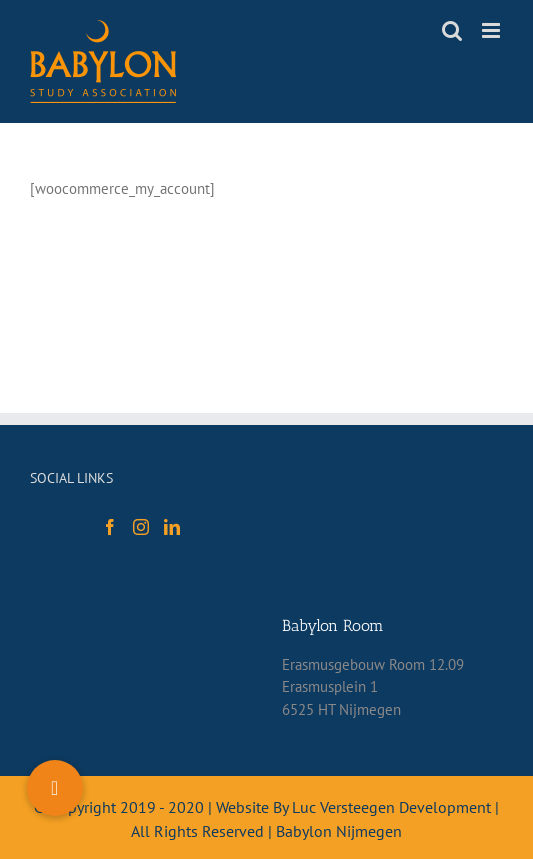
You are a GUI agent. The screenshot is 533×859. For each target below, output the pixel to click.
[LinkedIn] (172, 527)
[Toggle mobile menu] (492, 30)
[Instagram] (141, 527)
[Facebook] (110, 527)
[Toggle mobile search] (452, 30)
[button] (55, 788)
